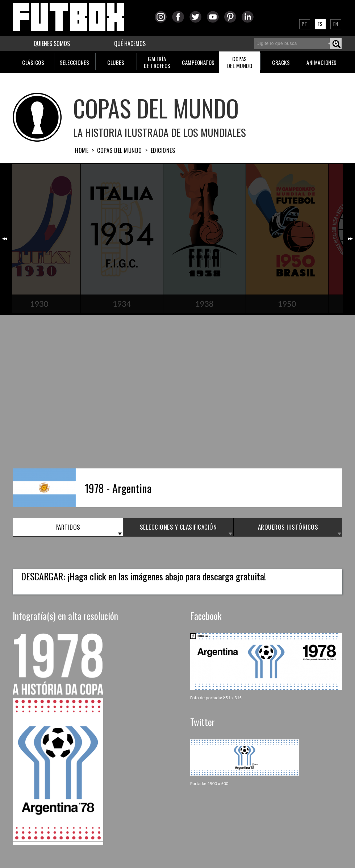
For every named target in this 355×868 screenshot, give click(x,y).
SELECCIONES (75, 62)
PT (305, 24)
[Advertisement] (173, 391)
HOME (82, 150)
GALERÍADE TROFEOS (157, 62)
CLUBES (116, 62)
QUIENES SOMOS (52, 43)
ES (320, 24)
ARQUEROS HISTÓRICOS (288, 527)
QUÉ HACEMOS (130, 43)
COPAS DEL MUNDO (156, 108)
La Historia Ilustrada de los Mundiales (160, 132)
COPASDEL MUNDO (240, 62)
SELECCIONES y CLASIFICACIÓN (178, 527)
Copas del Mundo (120, 150)
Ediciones (163, 150)
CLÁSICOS (33, 62)
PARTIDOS (68, 527)
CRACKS (281, 62)
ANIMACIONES (322, 62)
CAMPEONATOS (198, 62)
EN (336, 24)
